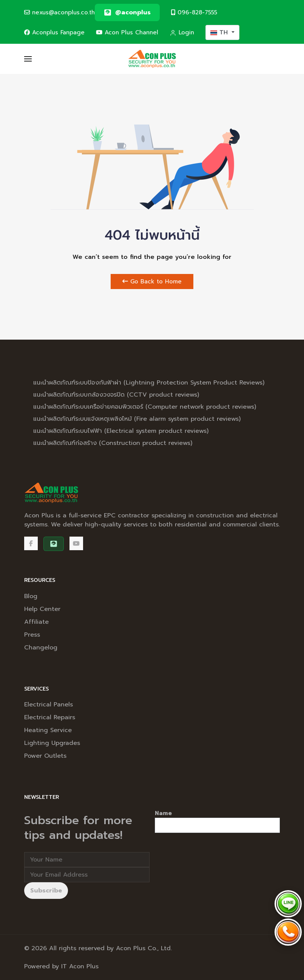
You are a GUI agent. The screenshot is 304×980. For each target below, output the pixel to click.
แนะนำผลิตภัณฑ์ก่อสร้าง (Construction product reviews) (113, 443)
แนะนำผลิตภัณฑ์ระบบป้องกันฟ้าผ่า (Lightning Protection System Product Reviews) (149, 383)
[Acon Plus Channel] (76, 543)
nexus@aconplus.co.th (59, 12)
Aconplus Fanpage (54, 32)
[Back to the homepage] (152, 59)
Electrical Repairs (50, 717)
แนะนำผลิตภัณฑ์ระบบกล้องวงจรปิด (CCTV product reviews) (116, 395)
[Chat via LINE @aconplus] (288, 904)
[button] (28, 59)
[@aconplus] (127, 12)
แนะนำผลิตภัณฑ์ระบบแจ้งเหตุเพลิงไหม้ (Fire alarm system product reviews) (137, 419)
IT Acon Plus (80, 966)
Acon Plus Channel (127, 32)
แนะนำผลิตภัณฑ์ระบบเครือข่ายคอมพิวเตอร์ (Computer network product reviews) (145, 407)
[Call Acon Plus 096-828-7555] (288, 932)
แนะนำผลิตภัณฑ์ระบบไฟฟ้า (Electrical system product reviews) (121, 431)
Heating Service (48, 730)
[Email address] (87, 875)
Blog (31, 596)
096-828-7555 (194, 12)
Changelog (41, 648)
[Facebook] (31, 543)
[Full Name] (87, 860)
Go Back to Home (152, 282)
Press (32, 635)
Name (163, 813)
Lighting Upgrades (52, 743)
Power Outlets (45, 756)
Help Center (42, 609)
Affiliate (36, 622)
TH (220, 32)
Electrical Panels (49, 705)
